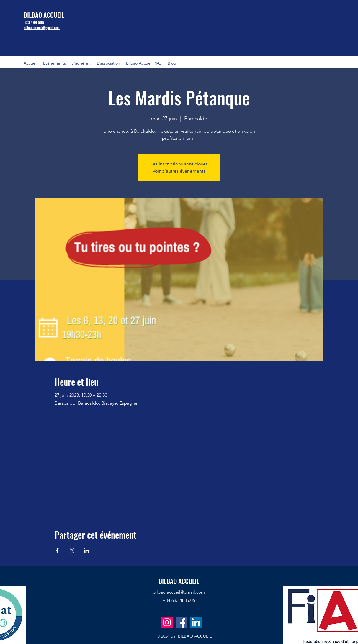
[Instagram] (167, 622)
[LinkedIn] (196, 622)
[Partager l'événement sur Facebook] (57, 551)
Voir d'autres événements (179, 171)
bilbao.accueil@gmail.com (179, 592)
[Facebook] (181, 622)
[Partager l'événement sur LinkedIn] (86, 551)
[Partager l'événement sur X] (72, 551)
